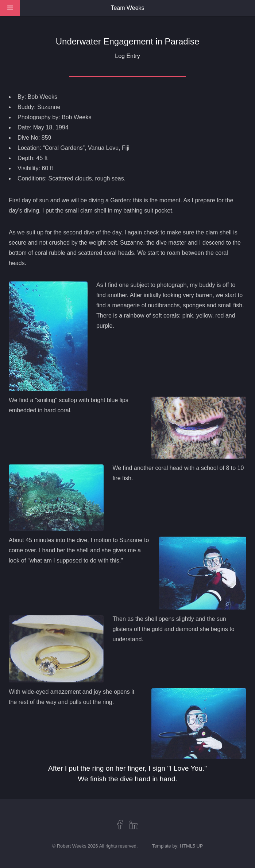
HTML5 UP (191, 846)
